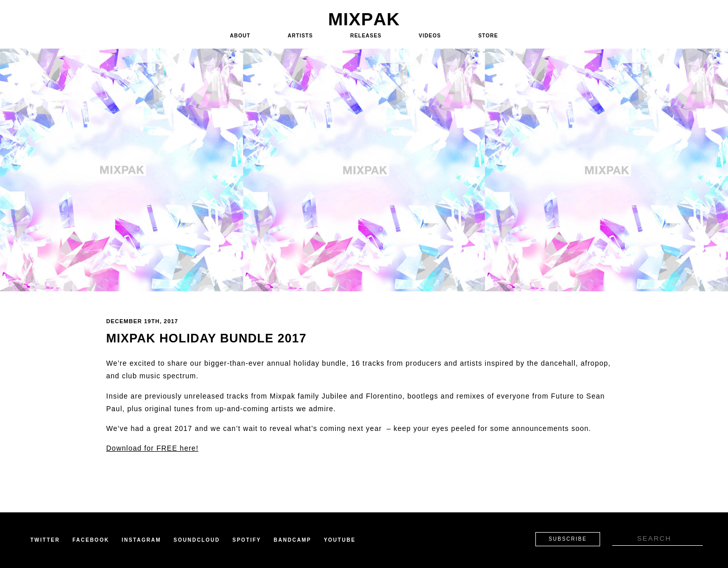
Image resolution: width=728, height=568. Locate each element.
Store (488, 36)
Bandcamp (292, 540)
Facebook (91, 540)
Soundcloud (197, 540)
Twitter (45, 540)
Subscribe (568, 539)
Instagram (142, 540)
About (240, 36)
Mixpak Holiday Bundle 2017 (206, 338)
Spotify (247, 540)
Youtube (339, 540)
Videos (430, 36)
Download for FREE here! (152, 448)
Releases (366, 36)
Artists (300, 36)
